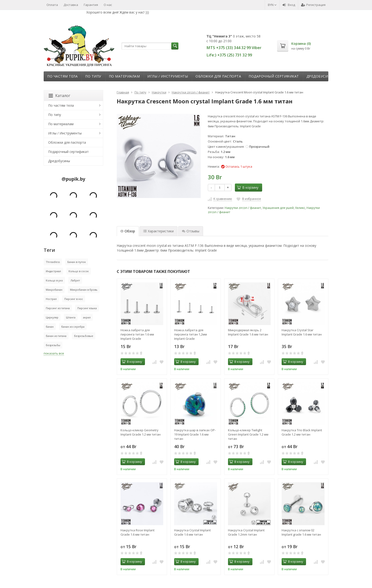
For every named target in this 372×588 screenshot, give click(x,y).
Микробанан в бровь (84, 290)
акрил (87, 317)
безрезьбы (53, 345)
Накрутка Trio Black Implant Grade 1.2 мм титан (302, 432)
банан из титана (56, 336)
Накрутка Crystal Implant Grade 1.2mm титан (246, 532)
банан (50, 327)
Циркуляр (52, 317)
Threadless (53, 262)
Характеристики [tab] (158, 231)
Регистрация (313, 5)
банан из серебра (73, 327)
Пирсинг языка (87, 308)
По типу (93, 76)
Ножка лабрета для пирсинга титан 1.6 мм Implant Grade (137, 334)
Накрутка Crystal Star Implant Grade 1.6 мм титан (302, 332)
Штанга (71, 317)
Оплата (52, 5)
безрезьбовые (84, 336)
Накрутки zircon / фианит (243, 208)
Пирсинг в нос (74, 299)
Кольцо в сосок (79, 271)
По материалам (124, 76)
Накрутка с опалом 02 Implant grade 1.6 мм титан (301, 532)
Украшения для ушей (278, 208)
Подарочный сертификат (274, 76)
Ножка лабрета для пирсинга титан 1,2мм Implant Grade (191, 334)
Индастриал (53, 271)
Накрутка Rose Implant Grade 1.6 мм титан (137, 532)
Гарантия (91, 5)
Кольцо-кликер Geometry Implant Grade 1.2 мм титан (141, 432)
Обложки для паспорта (218, 76)
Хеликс (300, 208)
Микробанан (54, 290)
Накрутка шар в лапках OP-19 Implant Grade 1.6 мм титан (195, 434)
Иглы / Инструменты (168, 76)
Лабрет (75, 280)
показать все (54, 353)
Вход (289, 5)
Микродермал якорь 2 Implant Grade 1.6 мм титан (248, 332)
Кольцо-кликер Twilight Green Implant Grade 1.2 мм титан (248, 434)
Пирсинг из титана (58, 308)
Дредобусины (320, 76)
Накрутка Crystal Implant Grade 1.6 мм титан (192, 532)
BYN (272, 5)
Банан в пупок (77, 262)
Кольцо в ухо (54, 280)
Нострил (51, 299)
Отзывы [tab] (191, 231)
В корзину (248, 187)
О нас (108, 5)
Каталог (59, 96)
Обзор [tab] (128, 231)
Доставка (71, 5)
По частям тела (62, 76)
